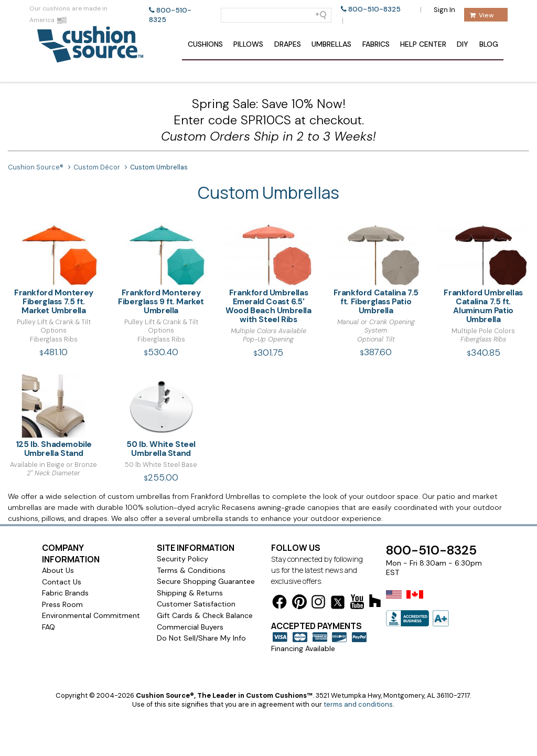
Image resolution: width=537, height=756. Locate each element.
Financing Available (303, 648)
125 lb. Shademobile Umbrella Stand (54, 416)
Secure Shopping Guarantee (206, 581)
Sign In (444, 10)
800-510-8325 (374, 9)
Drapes (288, 44)
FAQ (49, 627)
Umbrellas (331, 44)
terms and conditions (358, 704)
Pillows (248, 44)
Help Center (423, 44)
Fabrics (376, 44)
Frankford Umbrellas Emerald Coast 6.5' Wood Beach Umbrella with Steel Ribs (269, 273)
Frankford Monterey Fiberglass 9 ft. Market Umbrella (161, 269)
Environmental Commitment (91, 615)
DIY (463, 44)
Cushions (205, 44)
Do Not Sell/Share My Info (201, 638)
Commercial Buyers (190, 627)
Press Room (62, 604)
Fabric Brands (65, 593)
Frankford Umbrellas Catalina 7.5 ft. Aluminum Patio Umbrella (483, 273)
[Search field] (276, 15)
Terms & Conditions (191, 570)
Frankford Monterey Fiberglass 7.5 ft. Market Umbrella (54, 269)
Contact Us (62, 582)
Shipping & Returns (190, 593)
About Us (58, 570)
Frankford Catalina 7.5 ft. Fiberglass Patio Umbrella (376, 269)
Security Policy (182, 559)
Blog (489, 44)
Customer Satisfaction (196, 604)
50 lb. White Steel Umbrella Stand (161, 416)
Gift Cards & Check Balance (205, 615)
